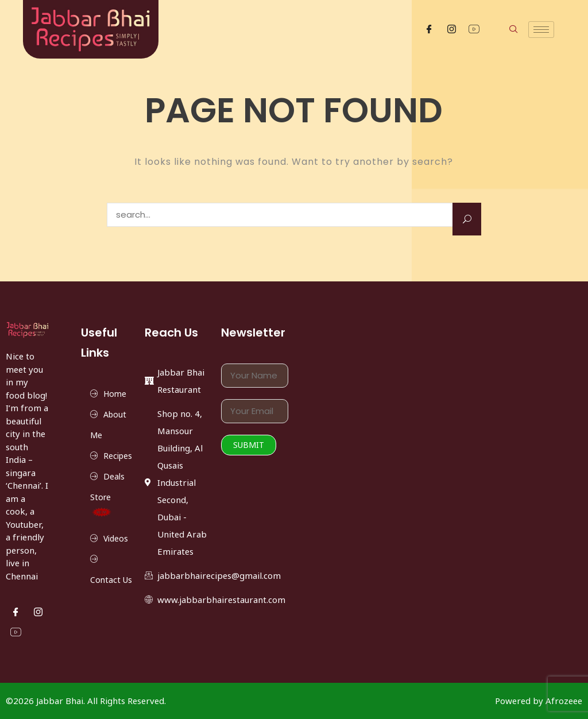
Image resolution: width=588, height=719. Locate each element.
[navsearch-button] (501, 30)
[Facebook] (429, 30)
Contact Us (111, 580)
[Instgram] (452, 30)
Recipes (118, 456)
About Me (108, 425)
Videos (116, 538)
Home (115, 394)
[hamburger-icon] (541, 30)
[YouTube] (474, 30)
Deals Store (107, 494)
